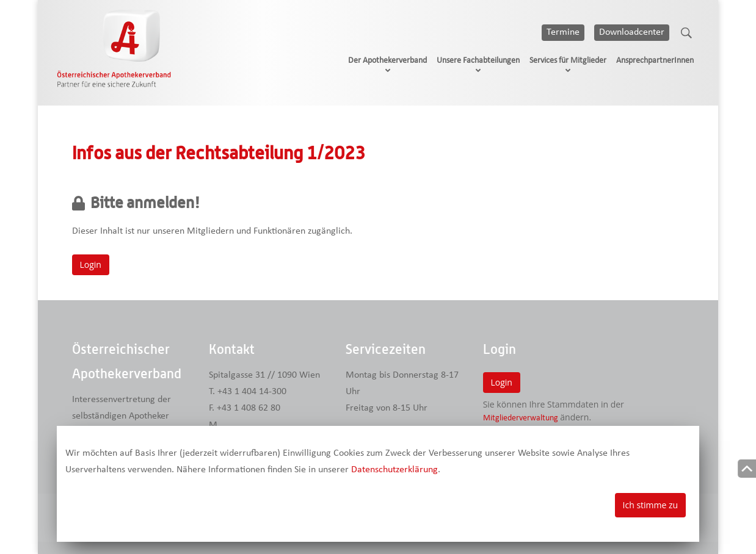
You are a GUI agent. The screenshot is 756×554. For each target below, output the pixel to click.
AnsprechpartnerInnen (655, 61)
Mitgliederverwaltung (521, 418)
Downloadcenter (632, 32)
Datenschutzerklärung (394, 470)
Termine (563, 32)
